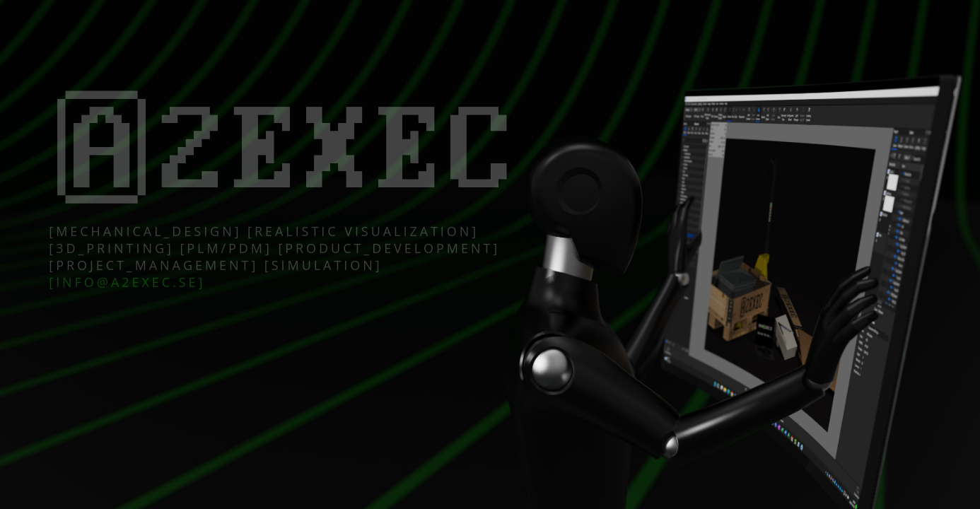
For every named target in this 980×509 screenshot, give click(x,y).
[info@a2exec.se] (127, 285)
